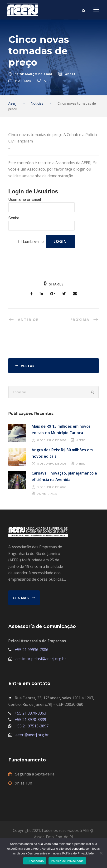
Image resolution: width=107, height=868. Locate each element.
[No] (101, 853)
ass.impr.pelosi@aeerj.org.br (41, 659)
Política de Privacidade (67, 861)
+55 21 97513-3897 (32, 726)
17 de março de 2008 (34, 74)
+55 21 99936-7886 (32, 650)
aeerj (70, 74)
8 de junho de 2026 (52, 440)
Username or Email (25, 199)
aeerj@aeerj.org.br (32, 735)
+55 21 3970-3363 (30, 713)
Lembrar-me (33, 242)
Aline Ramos (47, 494)
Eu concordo (35, 861)
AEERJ (81, 440)
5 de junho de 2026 (52, 464)
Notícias (23, 81)
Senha (14, 218)
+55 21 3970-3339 (30, 720)
